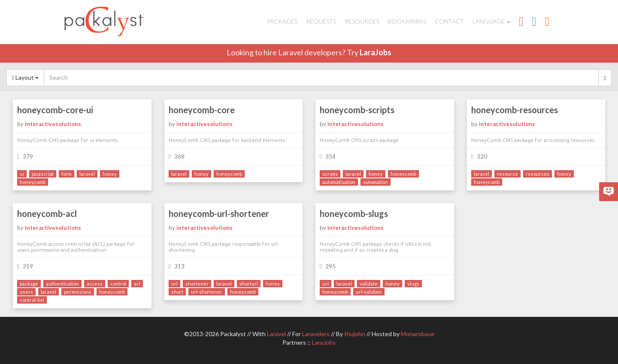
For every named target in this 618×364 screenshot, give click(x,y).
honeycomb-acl (47, 214)
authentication (62, 284)
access (95, 284)
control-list (32, 300)
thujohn (355, 334)
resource (507, 174)
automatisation (339, 182)
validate (369, 284)
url (174, 284)
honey (110, 174)
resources (538, 174)
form (67, 174)
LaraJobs (376, 52)
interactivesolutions (53, 124)
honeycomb (33, 182)
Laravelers (316, 334)
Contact (449, 21)
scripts (330, 174)
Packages (282, 21)
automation (376, 182)
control (118, 284)
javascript (43, 174)
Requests (321, 21)
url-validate (369, 292)
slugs (413, 284)
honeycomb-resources (515, 110)
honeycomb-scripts (357, 110)
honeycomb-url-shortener (219, 214)
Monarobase (418, 334)
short (177, 292)
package (29, 284)
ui (22, 174)
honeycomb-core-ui (55, 110)
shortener (197, 284)
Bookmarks (407, 21)
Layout (25, 77)
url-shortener (207, 292)
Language (491, 21)
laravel (87, 174)
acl (137, 284)
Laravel (276, 334)
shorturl (249, 284)
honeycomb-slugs (354, 214)
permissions (78, 292)
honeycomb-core (202, 110)
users (26, 292)
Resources (362, 21)
